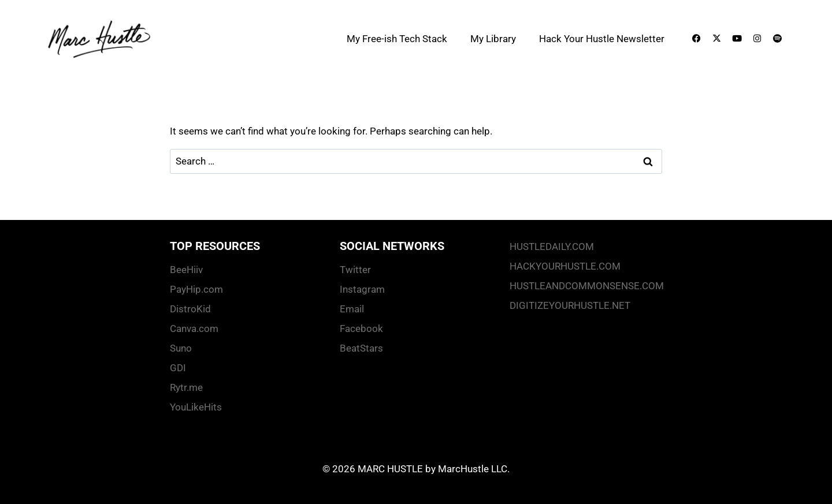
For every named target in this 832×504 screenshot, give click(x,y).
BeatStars (361, 348)
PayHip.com (196, 289)
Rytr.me (186, 387)
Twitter (355, 270)
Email (352, 309)
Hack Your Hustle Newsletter (602, 39)
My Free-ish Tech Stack (397, 39)
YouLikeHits (196, 407)
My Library (493, 39)
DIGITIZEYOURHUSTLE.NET (570, 305)
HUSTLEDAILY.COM (552, 247)
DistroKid (190, 309)
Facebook (361, 328)
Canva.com (194, 328)
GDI (178, 368)
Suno (181, 348)
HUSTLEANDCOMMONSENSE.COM (586, 286)
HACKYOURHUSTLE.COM (565, 266)
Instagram (362, 289)
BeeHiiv (186, 270)
